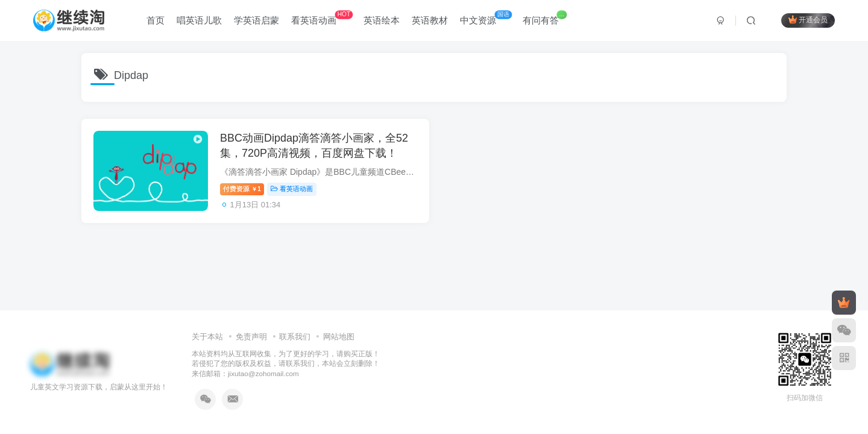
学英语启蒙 (256, 20)
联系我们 (295, 337)
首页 (156, 20)
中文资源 (486, 18)
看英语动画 (322, 18)
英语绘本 (382, 20)
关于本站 (207, 337)
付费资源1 (242, 189)
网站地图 (339, 337)
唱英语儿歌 (199, 20)
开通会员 (808, 20)
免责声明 (251, 337)
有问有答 (545, 18)
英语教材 (430, 20)
